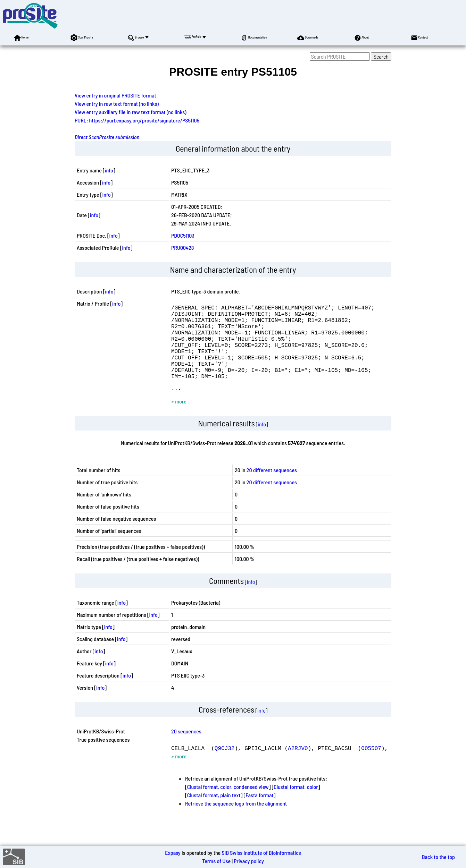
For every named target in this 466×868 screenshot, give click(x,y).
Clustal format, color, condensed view (228, 805)
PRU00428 (182, 248)
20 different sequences (272, 488)
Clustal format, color (296, 805)
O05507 (371, 766)
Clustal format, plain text (214, 813)
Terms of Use (216, 861)
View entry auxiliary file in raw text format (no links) (131, 112)
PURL (81, 120)
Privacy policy (249, 861)
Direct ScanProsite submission (107, 137)
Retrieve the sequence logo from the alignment (236, 821)
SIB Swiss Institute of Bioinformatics (261, 853)
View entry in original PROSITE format (115, 95)
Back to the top (438, 857)
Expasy (173, 853)
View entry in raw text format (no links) (117, 104)
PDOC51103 (183, 235)
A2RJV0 (298, 766)
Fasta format (259, 813)
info (109, 170)
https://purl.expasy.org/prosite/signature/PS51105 (144, 120)
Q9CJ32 (225, 766)
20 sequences (186, 749)
